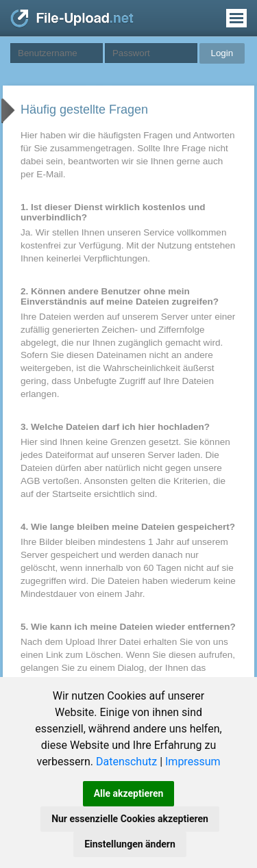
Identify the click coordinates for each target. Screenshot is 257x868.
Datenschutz (126, 762)
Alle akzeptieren (129, 793)
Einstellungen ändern (130, 844)
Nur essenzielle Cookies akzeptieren (130, 819)
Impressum (193, 762)
